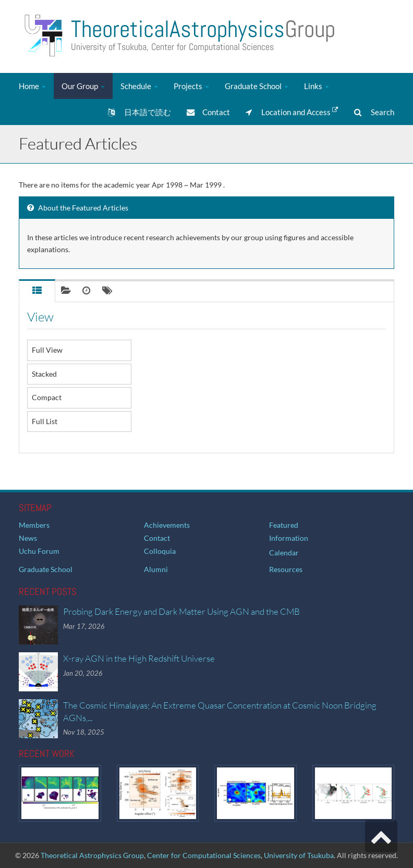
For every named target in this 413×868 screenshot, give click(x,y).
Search (374, 112)
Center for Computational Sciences (204, 855)
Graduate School (257, 86)
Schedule (139, 86)
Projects (191, 86)
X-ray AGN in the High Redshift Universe (139, 658)
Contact (208, 112)
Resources (286, 569)
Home (32, 86)
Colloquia (160, 551)
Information (289, 538)
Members (34, 525)
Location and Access (292, 111)
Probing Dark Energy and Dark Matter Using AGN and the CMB (181, 611)
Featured (284, 525)
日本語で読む (139, 112)
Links (317, 86)
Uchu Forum (39, 551)
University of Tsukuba (299, 855)
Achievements (167, 525)
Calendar (284, 553)
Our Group (83, 86)
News (28, 538)
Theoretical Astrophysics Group (92, 855)
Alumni (156, 569)
